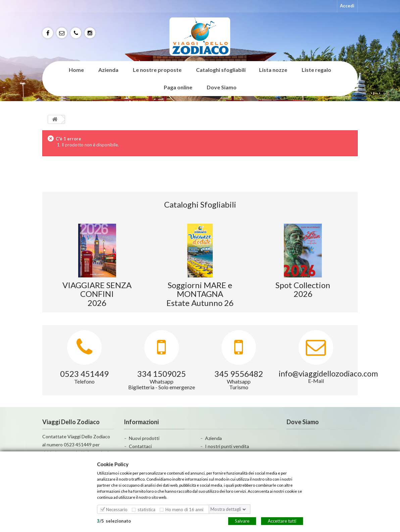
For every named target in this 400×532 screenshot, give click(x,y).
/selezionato (114, 521)
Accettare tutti (282, 521)
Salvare (242, 521)
